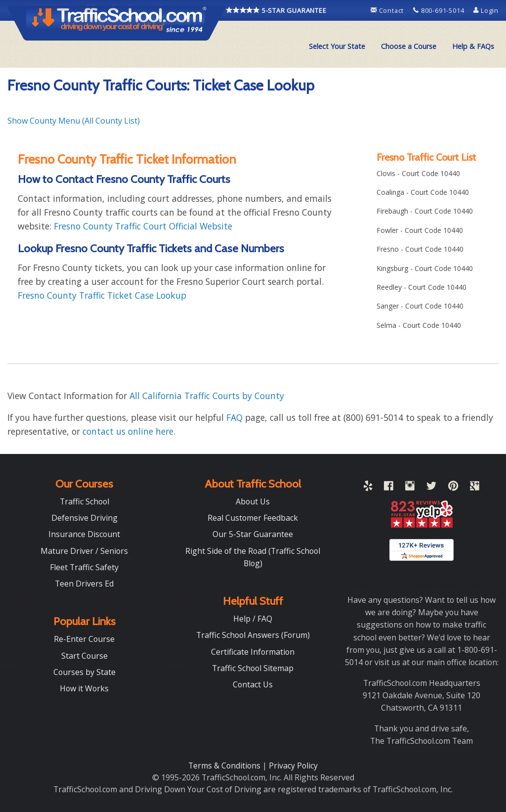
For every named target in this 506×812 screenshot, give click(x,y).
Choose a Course (409, 46)
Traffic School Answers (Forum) (253, 635)
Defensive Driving (84, 518)
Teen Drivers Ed (84, 584)
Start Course (84, 656)
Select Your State (337, 46)
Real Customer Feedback (253, 518)
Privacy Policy (293, 766)
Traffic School (84, 501)
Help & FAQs (473, 46)
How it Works (84, 688)
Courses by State (84, 672)
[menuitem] (337, 46)
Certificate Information (253, 652)
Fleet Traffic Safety (84, 567)
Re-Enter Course (84, 639)
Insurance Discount (84, 534)
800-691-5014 (440, 10)
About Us (253, 501)
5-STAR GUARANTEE (276, 10)
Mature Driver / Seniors (84, 551)
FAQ (234, 417)
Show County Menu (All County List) (74, 121)
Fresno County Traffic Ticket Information (127, 159)
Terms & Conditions (225, 766)
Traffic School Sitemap (253, 668)
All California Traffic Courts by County (207, 396)
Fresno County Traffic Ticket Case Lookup (102, 295)
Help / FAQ (253, 619)
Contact (388, 10)
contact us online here (128, 431)
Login (486, 10)
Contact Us (253, 684)
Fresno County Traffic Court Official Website (143, 226)
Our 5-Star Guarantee (253, 534)
